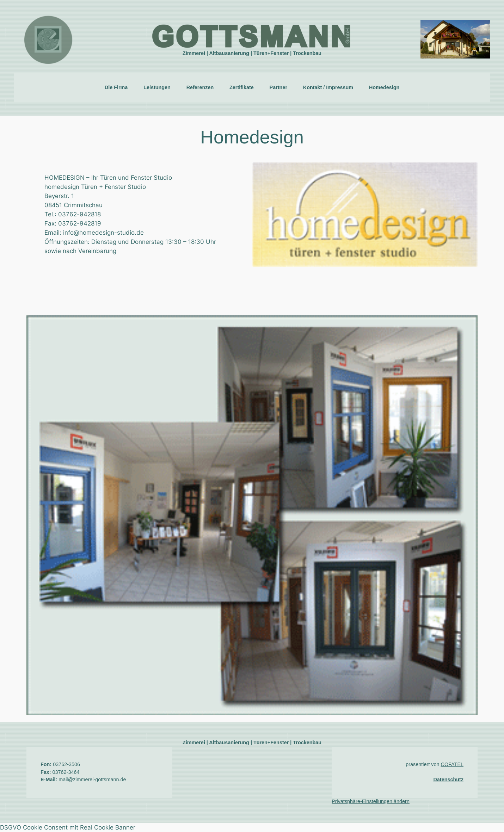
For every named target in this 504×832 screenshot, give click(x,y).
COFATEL (452, 764)
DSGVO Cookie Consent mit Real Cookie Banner (68, 827)
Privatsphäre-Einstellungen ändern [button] (371, 801)
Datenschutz (448, 779)
